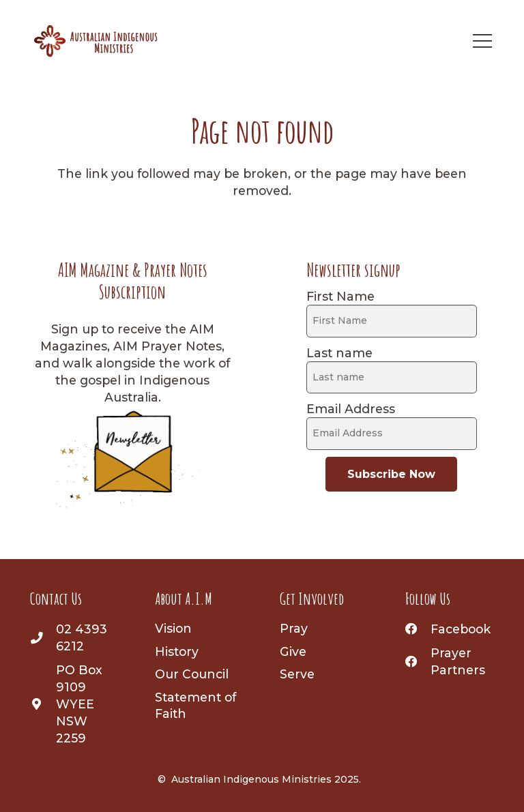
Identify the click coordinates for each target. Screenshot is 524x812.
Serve (297, 674)
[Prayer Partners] (418, 662)
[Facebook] (418, 629)
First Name (340, 296)
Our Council (192, 674)
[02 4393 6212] (43, 638)
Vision (173, 628)
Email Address (351, 409)
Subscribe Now (391, 474)
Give (293, 651)
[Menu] (482, 41)
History (177, 651)
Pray (294, 628)
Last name (339, 353)
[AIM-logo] (96, 41)
